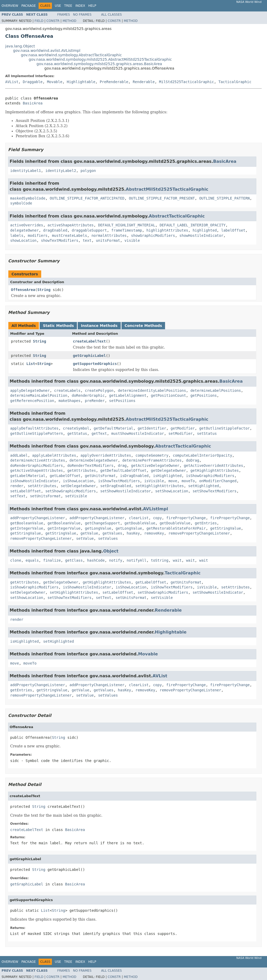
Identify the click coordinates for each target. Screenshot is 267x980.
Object (111, 551)
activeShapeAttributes (71, 225)
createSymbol (76, 428)
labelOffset (233, 230)
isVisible (154, 481)
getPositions (204, 395)
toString (160, 560)
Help (92, 6)
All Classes (111, 15)
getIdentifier (152, 428)
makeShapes (69, 401)
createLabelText (89, 341)
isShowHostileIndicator (34, 481)
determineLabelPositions (216, 390)
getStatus (77, 433)
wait (177, 560)
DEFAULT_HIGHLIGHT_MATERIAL (127, 225)
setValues (108, 538)
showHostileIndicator (201, 235)
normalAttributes (109, 235)
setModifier (181, 433)
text (87, 240)
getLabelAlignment (128, 395)
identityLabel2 (61, 171)
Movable (55, 82)
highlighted (205, 230)
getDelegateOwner (168, 470)
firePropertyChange (186, 518)
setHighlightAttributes (159, 486)
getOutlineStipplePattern (37, 433)
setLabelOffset (26, 491)
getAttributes (82, 470)
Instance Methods (99, 326)
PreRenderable (114, 82)
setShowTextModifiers (215, 491)
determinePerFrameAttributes (152, 460)
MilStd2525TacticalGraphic (187, 82)
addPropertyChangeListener (38, 518)
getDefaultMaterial (113, 428)
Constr (53, 21)
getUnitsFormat (100, 476)
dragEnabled (55, 230)
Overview (10, 6)
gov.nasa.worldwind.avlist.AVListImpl (47, 51)
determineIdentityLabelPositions (152, 390)
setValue (85, 538)
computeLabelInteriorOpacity (203, 455)
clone (16, 560)
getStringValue (226, 528)
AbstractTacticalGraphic (177, 216)
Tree (68, 6)
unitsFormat (108, 240)
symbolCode (21, 203)
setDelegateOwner (78, 486)
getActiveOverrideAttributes (214, 466)
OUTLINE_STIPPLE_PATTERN (224, 198)
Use (58, 6)
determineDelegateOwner (94, 460)
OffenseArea (23, 290)
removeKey (154, 533)
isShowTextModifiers (119, 481)
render (17, 486)
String (44, 290)
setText (18, 496)
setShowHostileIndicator (126, 491)
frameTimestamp (127, 230)
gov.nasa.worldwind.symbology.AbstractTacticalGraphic (71, 55)
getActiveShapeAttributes (37, 470)
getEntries (206, 523)
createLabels (67, 390)
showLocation (23, 240)
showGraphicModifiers (153, 235)
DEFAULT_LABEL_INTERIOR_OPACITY (193, 225)
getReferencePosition (32, 401)
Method (69, 21)
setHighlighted (204, 486)
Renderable (144, 82)
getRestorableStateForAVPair (176, 528)
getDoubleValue (140, 523)
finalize (52, 560)
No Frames (82, 15)
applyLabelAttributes (54, 455)
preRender (95, 401)
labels (17, 235)
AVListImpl (155, 509)
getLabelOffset (65, 476)
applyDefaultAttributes (34, 428)
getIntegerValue (27, 528)
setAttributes (42, 486)
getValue (89, 533)
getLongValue (98, 528)
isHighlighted (167, 476)
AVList (12, 82)
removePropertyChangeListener (199, 533)
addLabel (19, 455)
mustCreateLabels (69, 235)
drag (122, 466)
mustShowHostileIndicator (138, 433)
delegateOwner (25, 230)
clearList (139, 518)
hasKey (133, 533)
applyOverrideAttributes (106, 455)
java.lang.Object (20, 46)
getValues (112, 533)
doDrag (193, 460)
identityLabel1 (26, 171)
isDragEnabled (134, 476)
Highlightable (81, 82)
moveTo (188, 481)
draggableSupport (89, 230)
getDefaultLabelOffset (123, 470)
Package (29, 6)
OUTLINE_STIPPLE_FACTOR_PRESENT (162, 198)
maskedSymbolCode (28, 198)
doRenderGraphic (88, 395)
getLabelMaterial (28, 476)
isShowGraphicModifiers (210, 476)
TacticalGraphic (235, 82)
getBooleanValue (27, 523)
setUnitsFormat (45, 496)
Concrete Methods (143, 326)
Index (80, 6)
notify (116, 560)
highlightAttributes (167, 230)
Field (39, 21)
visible (132, 240)
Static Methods (58, 326)
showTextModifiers (60, 240)
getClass (74, 560)
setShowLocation (172, 491)
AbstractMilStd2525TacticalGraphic (167, 189)
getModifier (183, 428)
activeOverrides (27, 225)
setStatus (207, 433)
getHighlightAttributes (214, 470)
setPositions (122, 401)
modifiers (38, 235)
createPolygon (99, 390)
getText (99, 433)
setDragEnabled (116, 486)
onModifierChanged (218, 481)
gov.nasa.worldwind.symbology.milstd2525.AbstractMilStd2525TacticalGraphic (100, 59)
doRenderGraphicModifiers (37, 466)
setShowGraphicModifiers (71, 491)
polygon (88, 171)
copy (157, 518)
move (173, 481)
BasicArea (33, 103)
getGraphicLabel (89, 356)
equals (32, 560)
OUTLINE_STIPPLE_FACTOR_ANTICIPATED (87, 198)
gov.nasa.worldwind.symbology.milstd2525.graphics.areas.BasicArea (99, 64)
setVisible (76, 496)
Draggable (33, 82)
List (31, 364)
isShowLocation (78, 481)
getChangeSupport (103, 523)
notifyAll (137, 560)
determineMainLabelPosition (39, 395)
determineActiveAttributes (38, 460)
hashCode (96, 560)
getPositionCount (168, 395)
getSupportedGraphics (95, 364)
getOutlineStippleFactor (224, 428)
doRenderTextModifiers (90, 466)
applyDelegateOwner (30, 390)
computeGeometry (152, 455)
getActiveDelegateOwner (155, 466)
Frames (64, 15)
